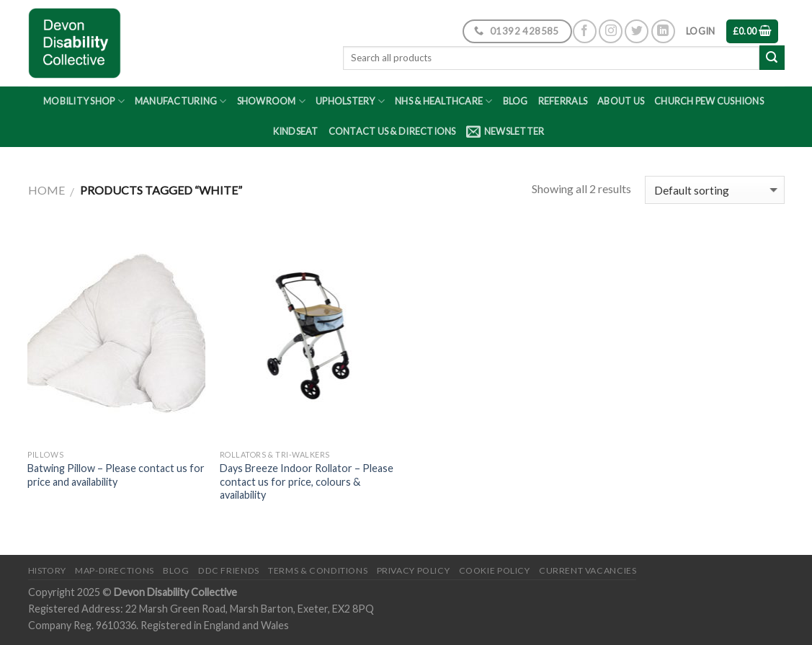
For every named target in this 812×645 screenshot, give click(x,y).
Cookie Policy (495, 570)
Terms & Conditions (318, 570)
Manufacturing (181, 101)
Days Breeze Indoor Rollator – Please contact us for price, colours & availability (307, 481)
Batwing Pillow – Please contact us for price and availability (116, 475)
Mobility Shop (84, 101)
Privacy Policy (414, 570)
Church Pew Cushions (709, 101)
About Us (621, 101)
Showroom (272, 101)
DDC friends (229, 570)
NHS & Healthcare (444, 101)
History (47, 570)
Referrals (563, 101)
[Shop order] (714, 190)
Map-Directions (115, 570)
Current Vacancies (588, 570)
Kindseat (296, 131)
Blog (516, 101)
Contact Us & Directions (392, 131)
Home (46, 190)
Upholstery (350, 101)
